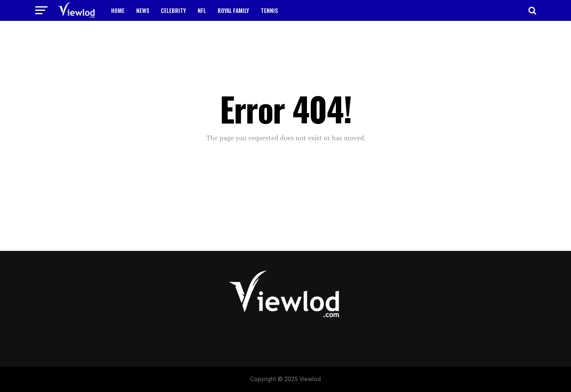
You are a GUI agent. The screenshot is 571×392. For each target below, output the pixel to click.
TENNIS (269, 10)
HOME (118, 10)
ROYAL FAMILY (233, 10)
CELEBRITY (173, 10)
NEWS (143, 10)
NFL (202, 10)
